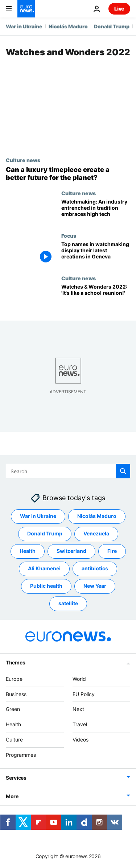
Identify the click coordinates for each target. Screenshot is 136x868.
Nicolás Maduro (68, 26)
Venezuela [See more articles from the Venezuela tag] (96, 533)
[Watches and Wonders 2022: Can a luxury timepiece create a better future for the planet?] (68, 174)
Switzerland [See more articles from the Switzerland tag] (71, 551)
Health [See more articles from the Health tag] (28, 551)
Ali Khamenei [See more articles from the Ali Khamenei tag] (44, 568)
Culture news (23, 160)
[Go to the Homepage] (26, 9)
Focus (69, 236)
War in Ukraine (24, 26)
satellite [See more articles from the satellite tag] (68, 603)
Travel (80, 724)
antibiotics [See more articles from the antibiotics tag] (95, 568)
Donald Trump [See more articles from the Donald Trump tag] (45, 533)
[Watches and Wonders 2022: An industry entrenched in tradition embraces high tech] (96, 211)
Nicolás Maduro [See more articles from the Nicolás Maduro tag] (97, 516)
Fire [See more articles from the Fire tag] (112, 551)
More (12, 796)
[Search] (68, 471)
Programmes (21, 755)
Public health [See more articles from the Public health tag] (46, 586)
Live (119, 9)
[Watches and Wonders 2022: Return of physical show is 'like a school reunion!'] (96, 296)
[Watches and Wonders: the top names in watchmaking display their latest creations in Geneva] (96, 254)
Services (16, 777)
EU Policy (84, 694)
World (79, 679)
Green (13, 709)
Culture (14, 740)
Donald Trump (112, 26)
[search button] (123, 471)
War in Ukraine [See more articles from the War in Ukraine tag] (38, 516)
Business (16, 694)
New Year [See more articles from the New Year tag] (95, 586)
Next (78, 709)
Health (13, 724)
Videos (81, 740)
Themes (15, 662)
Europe (14, 679)
